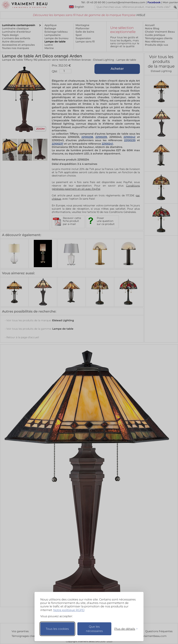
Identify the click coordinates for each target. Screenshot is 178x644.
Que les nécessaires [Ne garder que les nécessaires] (94, 629)
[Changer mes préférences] (124, 629)
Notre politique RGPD (69, 610)
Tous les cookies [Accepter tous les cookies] (57, 629)
